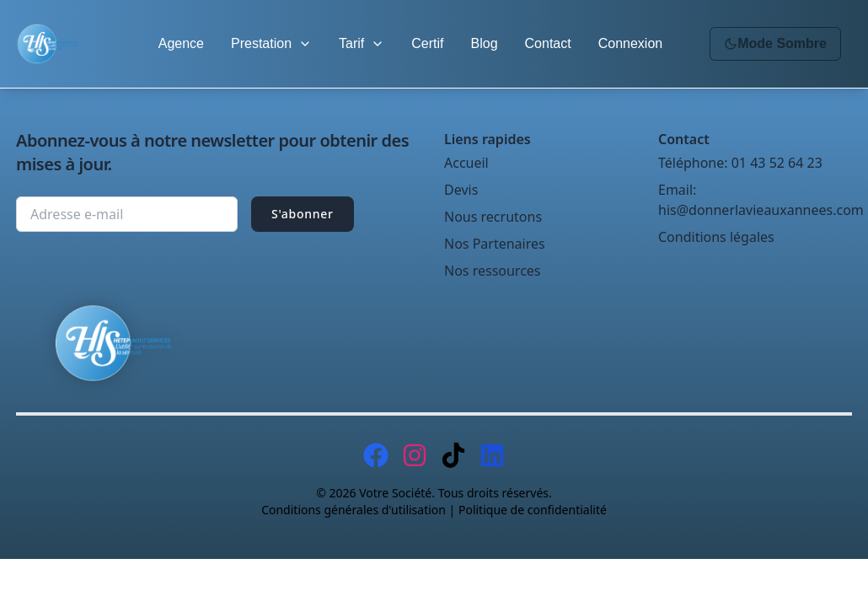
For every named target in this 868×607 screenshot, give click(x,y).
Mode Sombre (775, 43)
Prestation (271, 43)
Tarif (362, 43)
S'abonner (303, 214)
